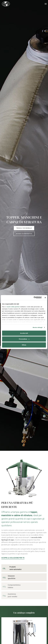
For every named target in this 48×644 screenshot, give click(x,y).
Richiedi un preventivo (24, 234)
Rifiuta (24, 345)
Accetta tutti (24, 333)
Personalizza (24, 339)
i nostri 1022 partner (13, 307)
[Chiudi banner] (45, 298)
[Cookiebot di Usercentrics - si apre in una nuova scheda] (34, 298)
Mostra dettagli (38, 327)
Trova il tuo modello (24, 228)
